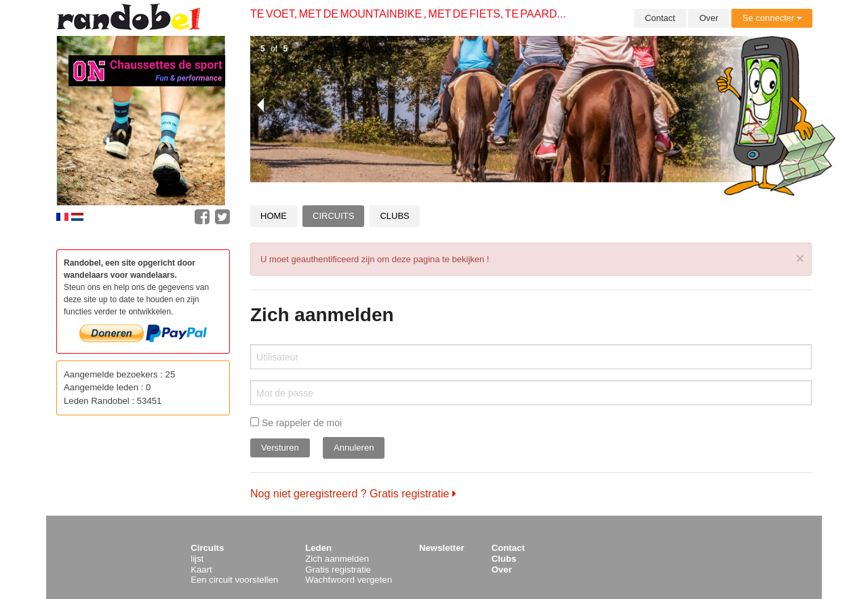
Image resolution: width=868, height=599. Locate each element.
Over (709, 18)
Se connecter (772, 18)
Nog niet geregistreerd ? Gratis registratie (353, 494)
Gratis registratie (338, 570)
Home (274, 216)
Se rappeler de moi (296, 423)
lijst (197, 559)
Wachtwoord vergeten (349, 580)
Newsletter (442, 548)
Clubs (394, 216)
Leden (318, 548)
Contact (660, 18)
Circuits (333, 216)
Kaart (201, 570)
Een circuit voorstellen (234, 580)
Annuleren (354, 448)
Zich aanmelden (337, 559)
